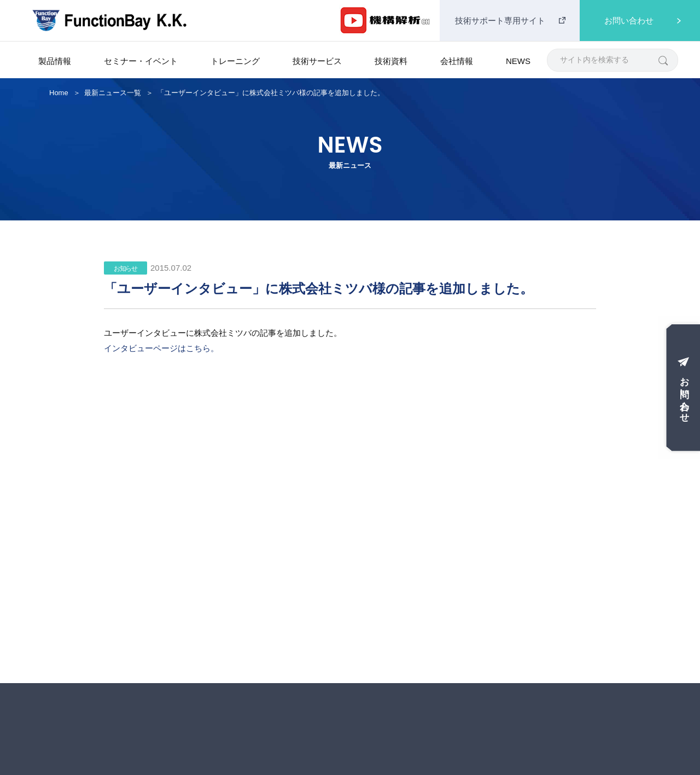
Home (59, 93)
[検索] (663, 60)
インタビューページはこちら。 (161, 348)
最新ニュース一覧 (113, 93)
